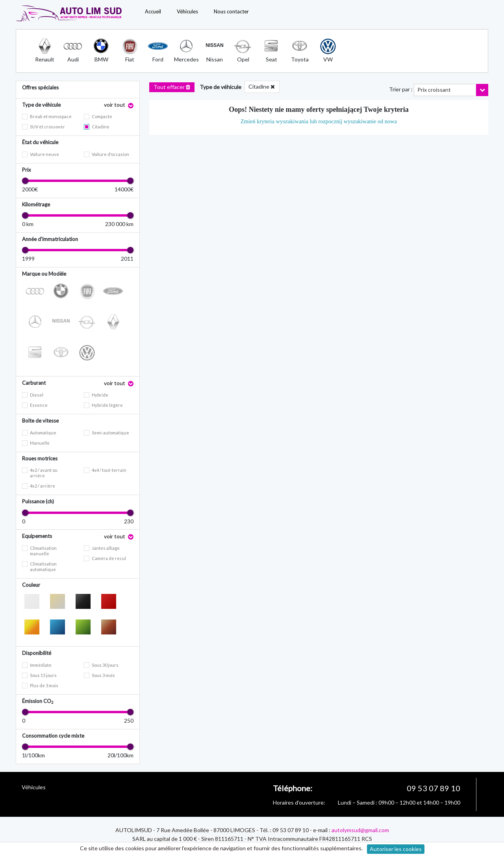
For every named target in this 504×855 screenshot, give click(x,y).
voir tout (115, 105)
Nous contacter (231, 11)
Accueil (153, 11)
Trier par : (401, 89)
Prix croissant (434, 90)
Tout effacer (172, 87)
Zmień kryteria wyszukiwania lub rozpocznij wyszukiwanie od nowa (319, 121)
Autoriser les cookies (396, 849)
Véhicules (187, 11)
